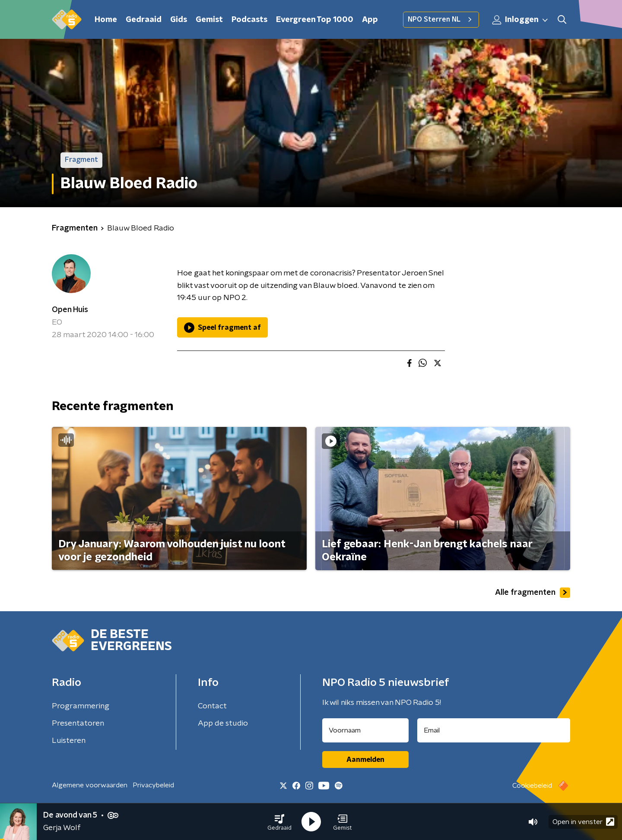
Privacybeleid (153, 785)
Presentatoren (78, 723)
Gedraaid (144, 20)
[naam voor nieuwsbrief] (365, 730)
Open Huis (70, 310)
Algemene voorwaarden (90, 785)
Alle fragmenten (533, 593)
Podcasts (249, 20)
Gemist (209, 20)
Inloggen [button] (520, 20)
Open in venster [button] (583, 822)
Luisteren (69, 741)
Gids (179, 20)
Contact (212, 706)
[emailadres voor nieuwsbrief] (494, 730)
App (370, 20)
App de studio (223, 723)
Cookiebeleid (532, 786)
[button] (279, 822)
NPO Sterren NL (441, 19)
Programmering (81, 706)
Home (106, 20)
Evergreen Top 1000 (315, 20)
